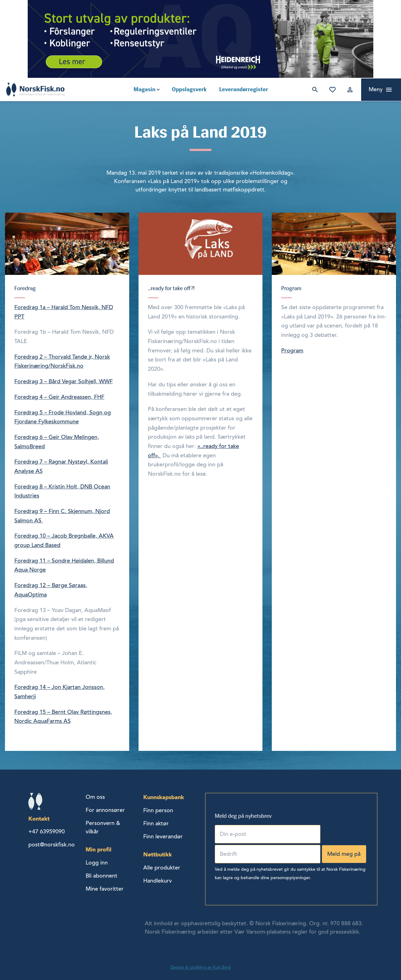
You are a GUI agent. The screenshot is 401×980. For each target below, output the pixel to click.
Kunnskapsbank (164, 797)
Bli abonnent (101, 876)
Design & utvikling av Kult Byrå (200, 967)
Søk (314, 90)
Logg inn (349, 90)
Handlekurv (158, 881)
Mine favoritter (331, 90)
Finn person (158, 810)
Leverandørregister (244, 89)
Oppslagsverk (189, 89)
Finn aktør (156, 823)
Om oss (95, 797)
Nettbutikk (158, 854)
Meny (376, 89)
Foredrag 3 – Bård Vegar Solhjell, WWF (64, 381)
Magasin (144, 89)
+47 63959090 (47, 832)
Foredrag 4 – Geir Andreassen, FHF (59, 397)
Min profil (99, 849)
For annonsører (105, 810)
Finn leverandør (163, 836)
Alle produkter (162, 868)
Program (292, 351)
